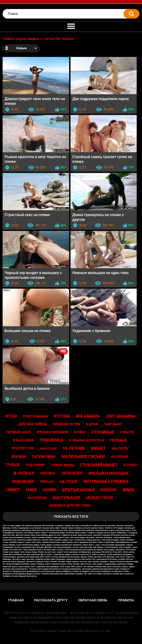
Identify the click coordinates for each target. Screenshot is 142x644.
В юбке (80, 432)
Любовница (51, 440)
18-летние (74, 448)
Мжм (31, 490)
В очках (130, 465)
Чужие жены (62, 465)
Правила (126, 600)
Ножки (49, 490)
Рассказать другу (51, 600)
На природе (37, 498)
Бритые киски (78, 490)
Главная (16, 600)
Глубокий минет (99, 465)
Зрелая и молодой (52, 432)
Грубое (12, 465)
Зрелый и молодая (108, 473)
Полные (119, 440)
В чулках (24, 473)
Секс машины (120, 416)
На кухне (48, 448)
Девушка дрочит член (70, 505)
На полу (120, 449)
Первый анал (18, 432)
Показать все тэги (71, 516)
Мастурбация (67, 498)
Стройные (103, 432)
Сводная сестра (67, 424)
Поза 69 (47, 482)
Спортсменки (35, 416)
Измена (108, 490)
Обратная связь (93, 600)
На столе (69, 482)
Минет (98, 448)
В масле (127, 432)
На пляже (120, 457)
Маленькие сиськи (83, 457)
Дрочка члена (33, 424)
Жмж (129, 490)
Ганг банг (113, 424)
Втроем (62, 416)
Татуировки (44, 457)
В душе (92, 424)
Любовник (23, 482)
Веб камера (88, 416)
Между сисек (100, 498)
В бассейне (23, 440)
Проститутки (23, 448)
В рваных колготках (87, 440)
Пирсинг (48, 473)
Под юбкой (35, 465)
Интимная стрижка (106, 482)
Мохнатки (72, 473)
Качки (19, 457)
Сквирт (13, 490)
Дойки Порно (57, 631)
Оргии (11, 416)
